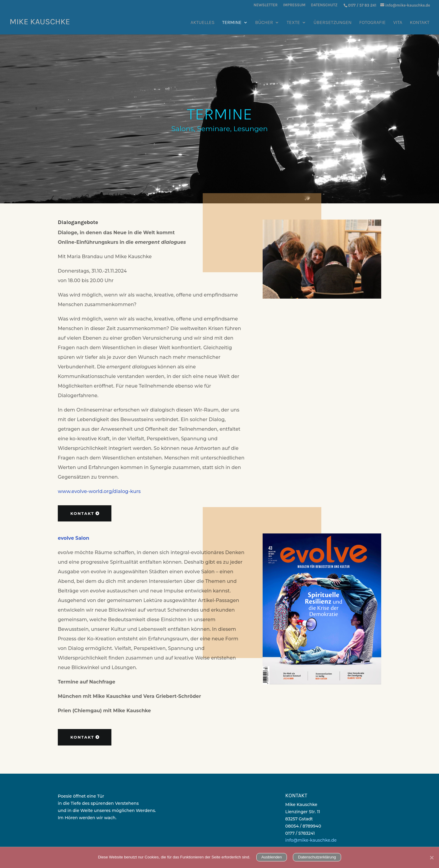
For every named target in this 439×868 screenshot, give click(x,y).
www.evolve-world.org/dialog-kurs (99, 491)
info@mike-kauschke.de (311, 840)
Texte (293, 23)
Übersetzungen (333, 23)
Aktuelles (202, 23)
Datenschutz (324, 5)
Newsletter (266, 5)
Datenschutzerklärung (317, 857)
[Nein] (432, 858)
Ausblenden (272, 857)
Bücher (264, 23)
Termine (232, 23)
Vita (398, 23)
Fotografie (373, 23)
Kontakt (420, 23)
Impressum (294, 5)
